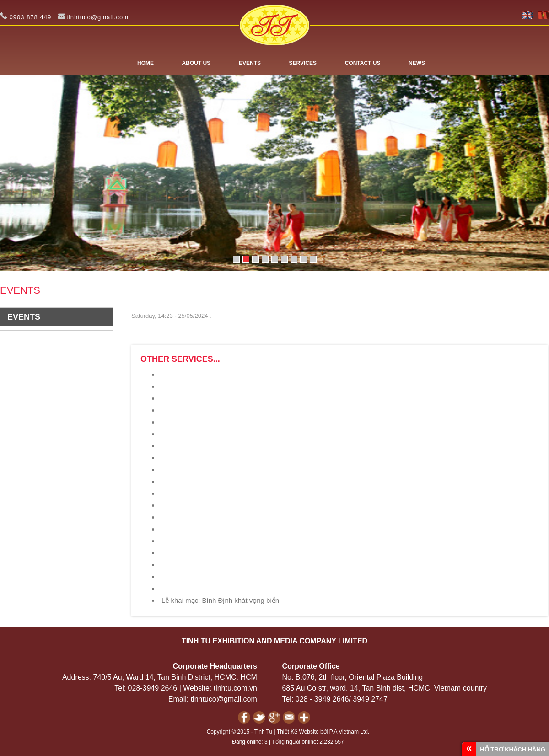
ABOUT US (196, 63)
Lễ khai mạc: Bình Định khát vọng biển (220, 600)
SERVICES (303, 63)
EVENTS (250, 63)
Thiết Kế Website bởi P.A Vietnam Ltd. (323, 732)
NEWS (417, 63)
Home (145, 63)
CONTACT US (363, 63)
